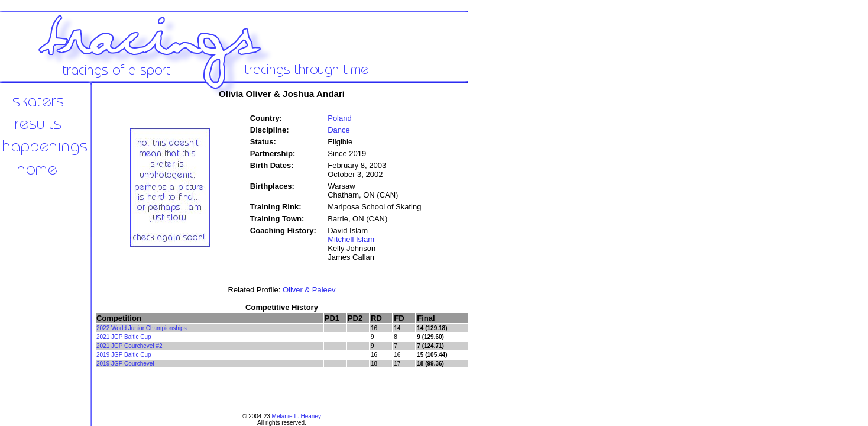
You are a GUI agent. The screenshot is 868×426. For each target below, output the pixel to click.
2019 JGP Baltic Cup (124, 355)
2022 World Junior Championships (142, 328)
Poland (339, 118)
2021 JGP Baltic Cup (124, 337)
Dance (339, 130)
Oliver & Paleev (309, 290)
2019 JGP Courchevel (125, 364)
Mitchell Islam (351, 239)
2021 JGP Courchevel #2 (129, 346)
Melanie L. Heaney (297, 416)
